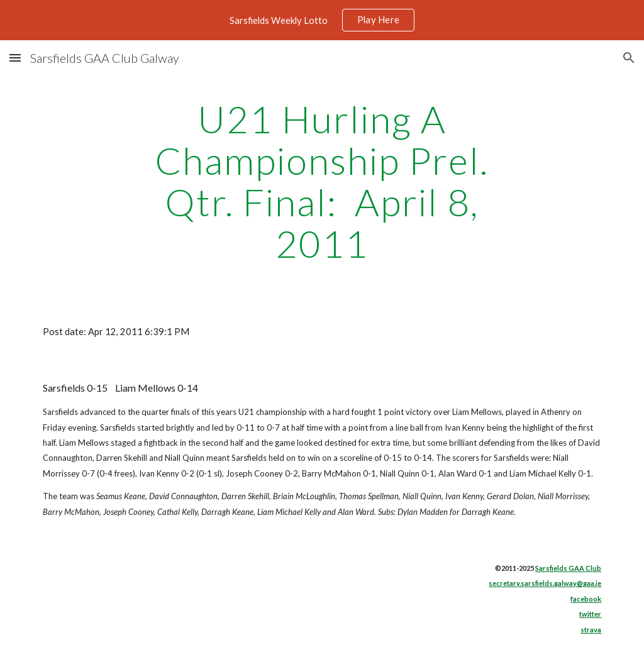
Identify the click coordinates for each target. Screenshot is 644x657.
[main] (322, 181)
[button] (15, 58)
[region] (322, 20)
